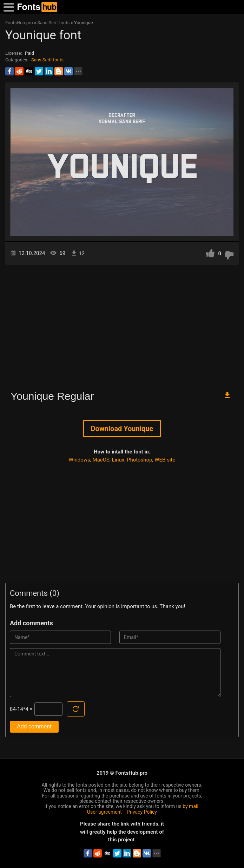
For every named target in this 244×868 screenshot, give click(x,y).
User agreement (104, 812)
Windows (80, 460)
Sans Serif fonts (47, 60)
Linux (118, 460)
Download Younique (122, 429)
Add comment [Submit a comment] (34, 726)
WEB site (165, 460)
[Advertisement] (122, 324)
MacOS (101, 460)
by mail (190, 806)
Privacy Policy (142, 812)
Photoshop (140, 460)
